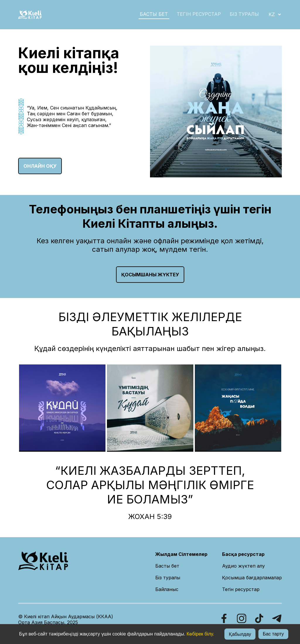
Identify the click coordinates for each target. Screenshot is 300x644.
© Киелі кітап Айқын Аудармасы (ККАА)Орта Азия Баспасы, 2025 (66, 619)
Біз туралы (168, 578)
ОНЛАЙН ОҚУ (40, 166)
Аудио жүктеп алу (243, 566)
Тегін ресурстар (199, 14)
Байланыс (167, 589)
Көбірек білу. (200, 634)
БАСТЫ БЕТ (154, 14)
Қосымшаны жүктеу (150, 275)
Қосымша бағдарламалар (252, 578)
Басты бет (167, 566)
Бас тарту (273, 634)
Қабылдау (240, 634)
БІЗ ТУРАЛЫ (244, 14)
